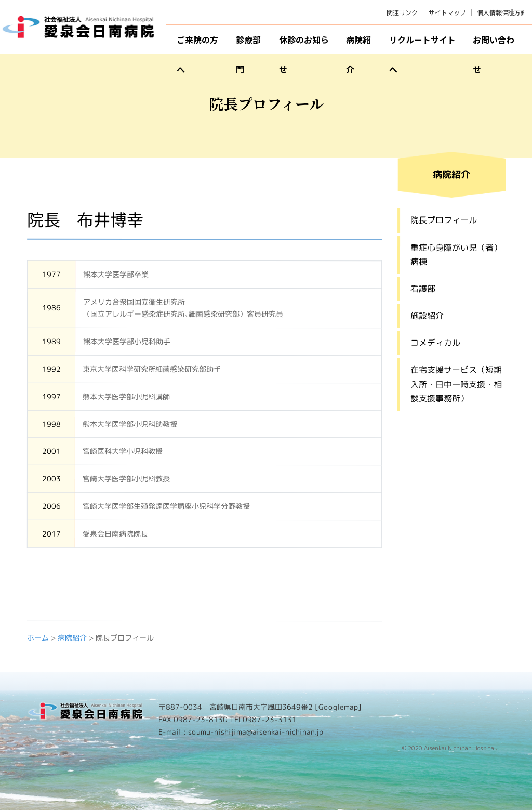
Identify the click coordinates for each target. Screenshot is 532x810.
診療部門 (248, 44)
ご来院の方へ (197, 44)
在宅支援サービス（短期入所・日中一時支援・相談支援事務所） (456, 384)
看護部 (422, 288)
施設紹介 (427, 316)
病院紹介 (358, 44)
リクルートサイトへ (422, 44)
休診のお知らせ (304, 44)
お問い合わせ (494, 44)
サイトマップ (447, 12)
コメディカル (435, 343)
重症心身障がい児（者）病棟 (456, 254)
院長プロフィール (444, 220)
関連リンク (402, 12)
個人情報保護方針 (502, 12)
